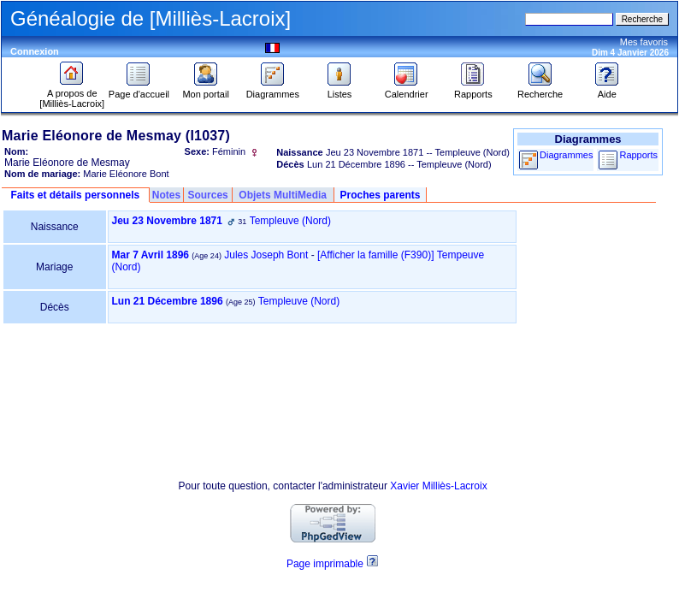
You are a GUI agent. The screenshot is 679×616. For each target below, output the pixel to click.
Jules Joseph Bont (266, 255)
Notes (166, 195)
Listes (339, 90)
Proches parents (380, 195)
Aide (607, 90)
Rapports (473, 90)
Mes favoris (644, 42)
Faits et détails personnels (75, 195)
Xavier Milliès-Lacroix (438, 486)
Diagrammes (273, 90)
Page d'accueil (139, 90)
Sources (207, 195)
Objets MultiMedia (283, 195)
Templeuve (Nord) (290, 221)
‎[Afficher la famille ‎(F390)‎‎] (376, 255)
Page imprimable (325, 564)
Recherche (540, 90)
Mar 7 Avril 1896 (151, 255)
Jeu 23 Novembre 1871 (167, 221)
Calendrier (407, 90)
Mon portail (205, 90)
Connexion (35, 51)
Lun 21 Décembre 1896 (168, 301)
